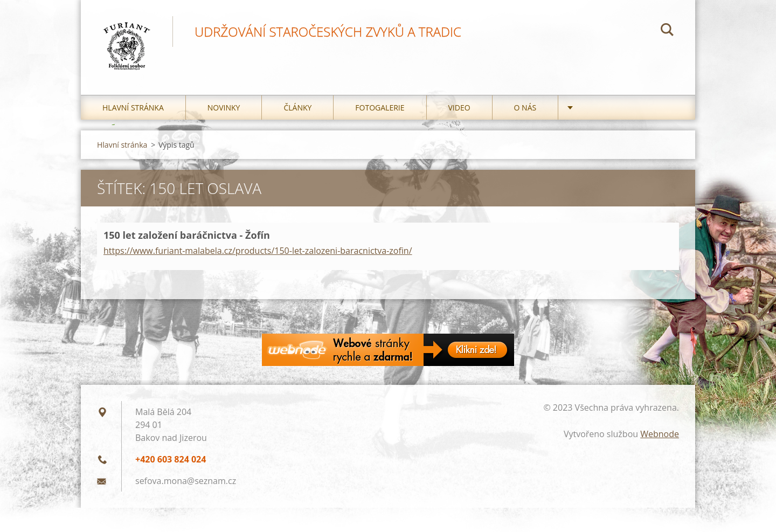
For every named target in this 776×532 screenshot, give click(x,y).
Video (459, 108)
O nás (525, 108)
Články (297, 108)
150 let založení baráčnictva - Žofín (187, 235)
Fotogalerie (380, 108)
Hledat (667, 31)
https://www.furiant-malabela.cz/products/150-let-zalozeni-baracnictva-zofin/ (258, 251)
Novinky (224, 108)
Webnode (660, 434)
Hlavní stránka (133, 108)
